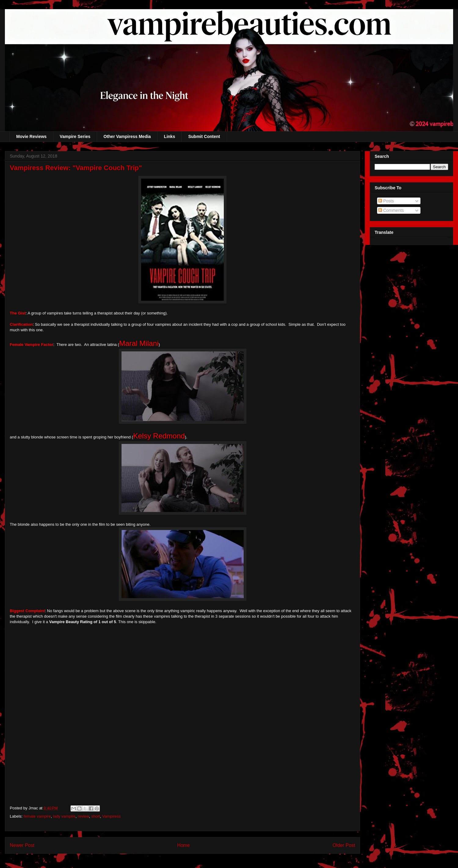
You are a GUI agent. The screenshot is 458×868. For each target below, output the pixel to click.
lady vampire (64, 816)
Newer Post (22, 845)
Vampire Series (75, 136)
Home (184, 845)
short (96, 816)
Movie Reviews (31, 136)
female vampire (37, 816)
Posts (386, 201)
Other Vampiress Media (127, 136)
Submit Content (204, 136)
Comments (391, 210)
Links (170, 136)
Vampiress (111, 816)
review (84, 816)
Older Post (344, 845)
